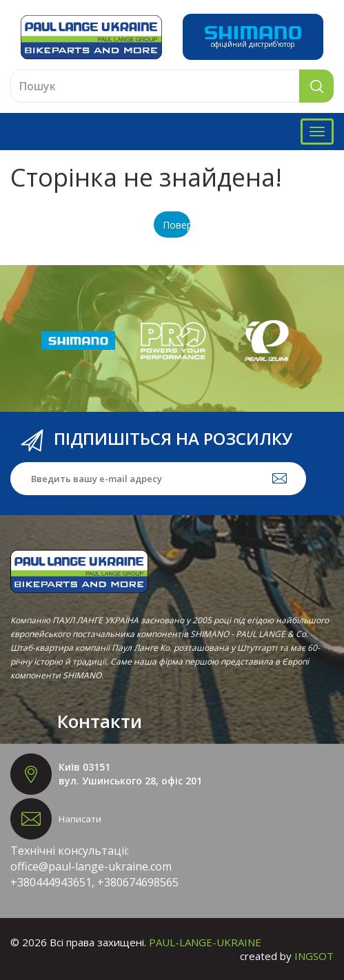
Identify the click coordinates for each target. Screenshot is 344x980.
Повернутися (176, 225)
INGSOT (314, 956)
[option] (78, 341)
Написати (80, 819)
